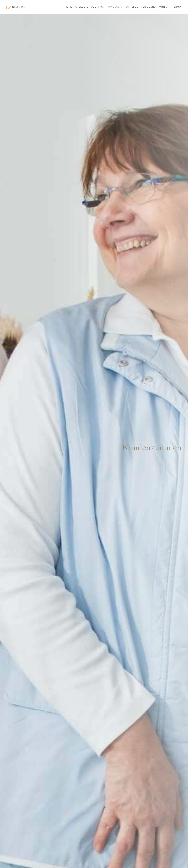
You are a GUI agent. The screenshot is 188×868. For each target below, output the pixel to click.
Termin (177, 7)
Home (69, 7)
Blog (135, 7)
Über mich (98, 7)
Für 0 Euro (148, 7)
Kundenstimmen (118, 7)
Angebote (82, 7)
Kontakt (164, 7)
